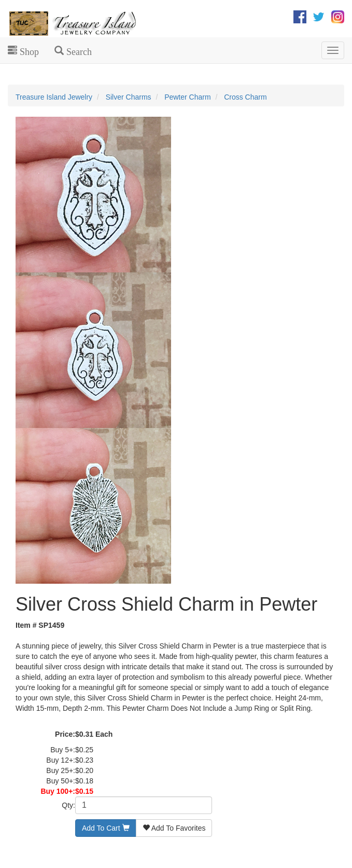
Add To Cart (106, 828)
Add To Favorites (174, 828)
